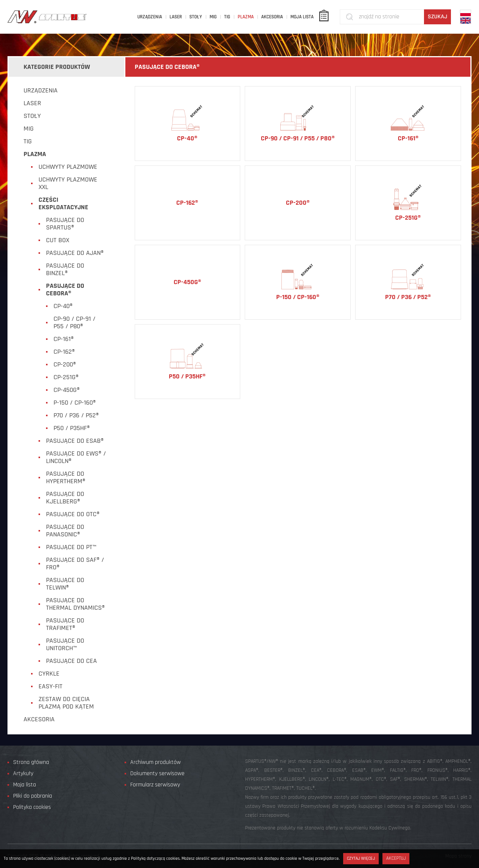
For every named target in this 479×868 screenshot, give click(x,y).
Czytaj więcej (361, 858)
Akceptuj (396, 858)
